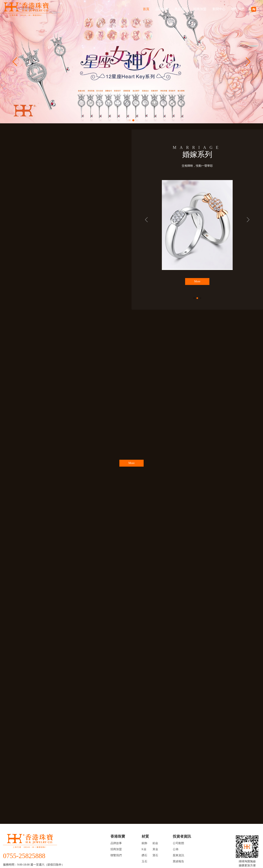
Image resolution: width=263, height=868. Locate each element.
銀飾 (144, 843)
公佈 (176, 849)
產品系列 (181, 9)
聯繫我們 (238, 9)
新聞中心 (219, 9)
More (197, 281)
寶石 (155, 855)
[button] (130, 120)
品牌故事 (162, 9)
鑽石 (144, 855)
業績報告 (178, 861)
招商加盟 (200, 9)
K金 (144, 849)
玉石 (144, 861)
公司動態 (178, 843)
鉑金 (155, 843)
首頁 (146, 9)
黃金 (155, 849)
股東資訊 (178, 855)
